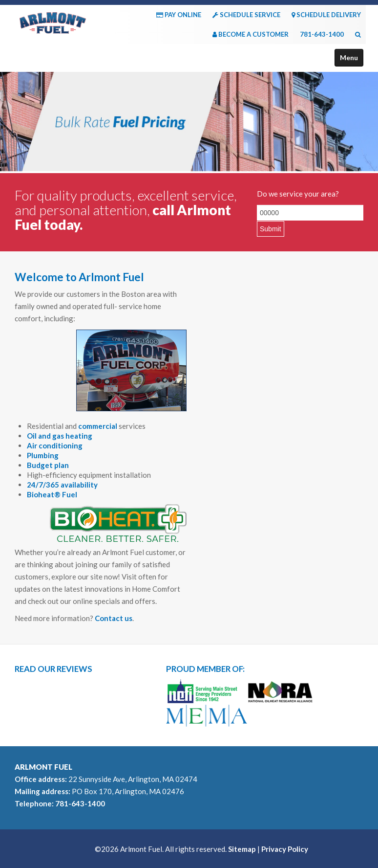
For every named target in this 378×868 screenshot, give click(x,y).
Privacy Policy (285, 849)
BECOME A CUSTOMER (251, 34)
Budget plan (48, 465)
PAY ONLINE (179, 15)
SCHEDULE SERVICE (246, 15)
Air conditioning (55, 445)
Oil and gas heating (60, 436)
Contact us (114, 618)
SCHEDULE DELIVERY (326, 15)
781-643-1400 (322, 34)
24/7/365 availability (62, 485)
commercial (98, 426)
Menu (349, 57)
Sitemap (242, 849)
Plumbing (43, 455)
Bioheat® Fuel (52, 494)
